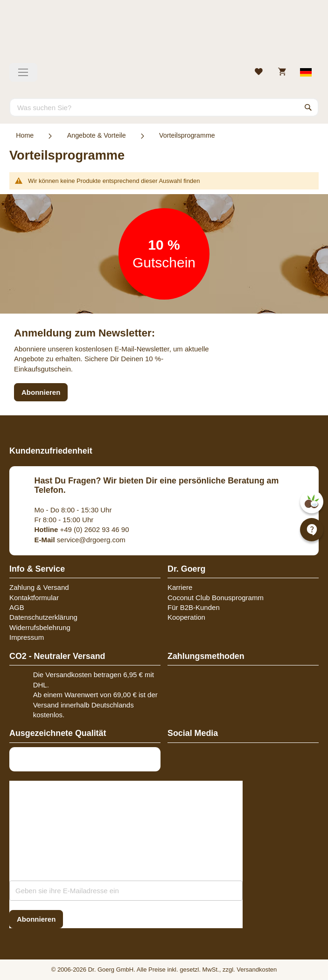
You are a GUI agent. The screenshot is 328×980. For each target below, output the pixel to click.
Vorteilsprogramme (187, 135)
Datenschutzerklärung (43, 617)
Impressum (27, 637)
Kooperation (186, 617)
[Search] (308, 107)
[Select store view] (306, 72)
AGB (17, 607)
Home (25, 135)
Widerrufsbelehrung (40, 627)
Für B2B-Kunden (194, 607)
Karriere (180, 587)
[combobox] (164, 107)
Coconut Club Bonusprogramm (216, 598)
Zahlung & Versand (39, 587)
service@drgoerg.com (80, 540)
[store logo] (164, 35)
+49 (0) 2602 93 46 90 (82, 529)
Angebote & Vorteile (97, 135)
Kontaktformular (34, 598)
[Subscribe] (36, 919)
